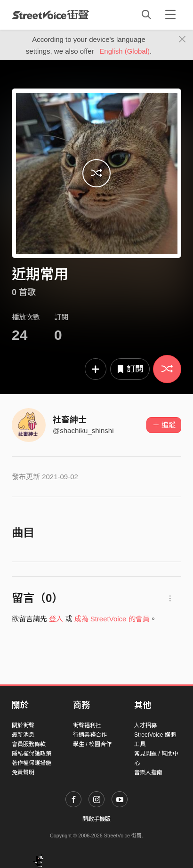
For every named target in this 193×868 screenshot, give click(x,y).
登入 (56, 619)
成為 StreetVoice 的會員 (112, 619)
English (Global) (125, 51)
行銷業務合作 (90, 735)
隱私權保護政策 (32, 754)
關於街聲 (23, 725)
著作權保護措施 (32, 763)
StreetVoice (51, 15)
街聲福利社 (87, 725)
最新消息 (23, 735)
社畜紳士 (70, 420)
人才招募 (145, 725)
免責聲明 (23, 772)
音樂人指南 (148, 772)
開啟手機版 (96, 819)
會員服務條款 (29, 744)
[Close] (182, 40)
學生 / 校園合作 (92, 744)
